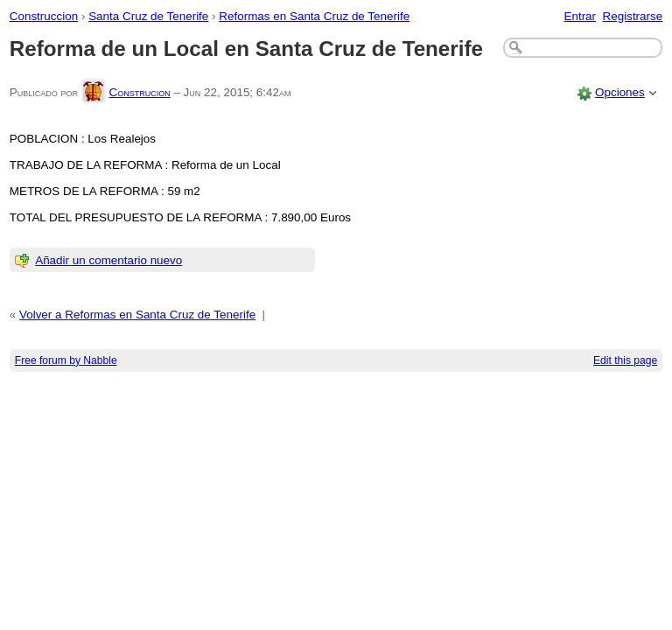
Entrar (580, 16)
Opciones (620, 92)
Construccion (44, 16)
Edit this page (625, 360)
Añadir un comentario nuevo (108, 260)
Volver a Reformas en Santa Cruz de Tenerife (137, 315)
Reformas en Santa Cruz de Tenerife (314, 16)
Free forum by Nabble (66, 360)
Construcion (139, 92)
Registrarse (633, 16)
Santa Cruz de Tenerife (148, 16)
